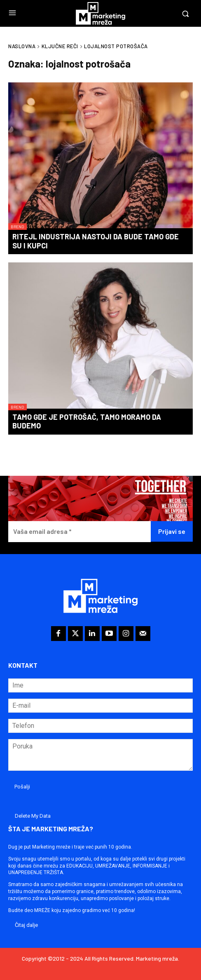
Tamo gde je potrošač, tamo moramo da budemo (87, 421)
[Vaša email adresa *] (79, 532)
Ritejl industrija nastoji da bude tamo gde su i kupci (96, 241)
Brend (18, 227)
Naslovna (22, 46)
